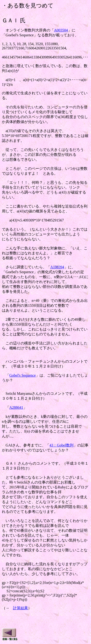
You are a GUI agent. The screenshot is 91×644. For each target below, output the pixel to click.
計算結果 (20, 608)
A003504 (61, 30)
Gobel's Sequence (23, 375)
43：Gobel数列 (61, 445)
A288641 (16, 407)
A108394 (57, 267)
